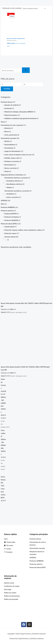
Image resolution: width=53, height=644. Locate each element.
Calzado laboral (9, 227)
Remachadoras (9, 165)
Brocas (7, 132)
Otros (3, 204)
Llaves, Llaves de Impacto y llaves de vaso (18, 155)
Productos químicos (7, 211)
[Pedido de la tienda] (34, 8)
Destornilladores (10, 145)
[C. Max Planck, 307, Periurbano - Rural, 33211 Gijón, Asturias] (14, 610)
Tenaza (7, 171)
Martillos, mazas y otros (12, 158)
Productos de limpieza (12, 217)
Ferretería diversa (7, 102)
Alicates (7, 141)
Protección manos (10, 233)
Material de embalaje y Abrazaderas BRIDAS (19, 112)
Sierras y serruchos (11, 168)
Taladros (9, 187)
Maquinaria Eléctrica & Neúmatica (12, 175)
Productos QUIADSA (11, 220)
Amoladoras (10, 194)
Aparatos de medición (12, 105)
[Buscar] (26, 70)
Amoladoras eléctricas (14, 181)
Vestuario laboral (10, 237)
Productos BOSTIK (11, 214)
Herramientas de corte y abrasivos (12, 125)
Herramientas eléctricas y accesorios (16, 178)
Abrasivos (8, 128)
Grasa (3, 122)
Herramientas (9, 148)
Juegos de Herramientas (12, 151)
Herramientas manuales (9, 138)
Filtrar (7, 89)
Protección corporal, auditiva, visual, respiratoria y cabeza (23, 230)
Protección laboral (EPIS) (9, 224)
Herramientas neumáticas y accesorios (17, 191)
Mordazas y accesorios (12, 161)
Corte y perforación (11, 135)
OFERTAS (4, 201)
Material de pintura (11, 115)
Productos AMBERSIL (8, 207)
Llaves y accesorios (13, 197)
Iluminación (8, 108)
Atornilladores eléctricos (14, 184)
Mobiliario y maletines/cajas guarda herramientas (20, 118)
